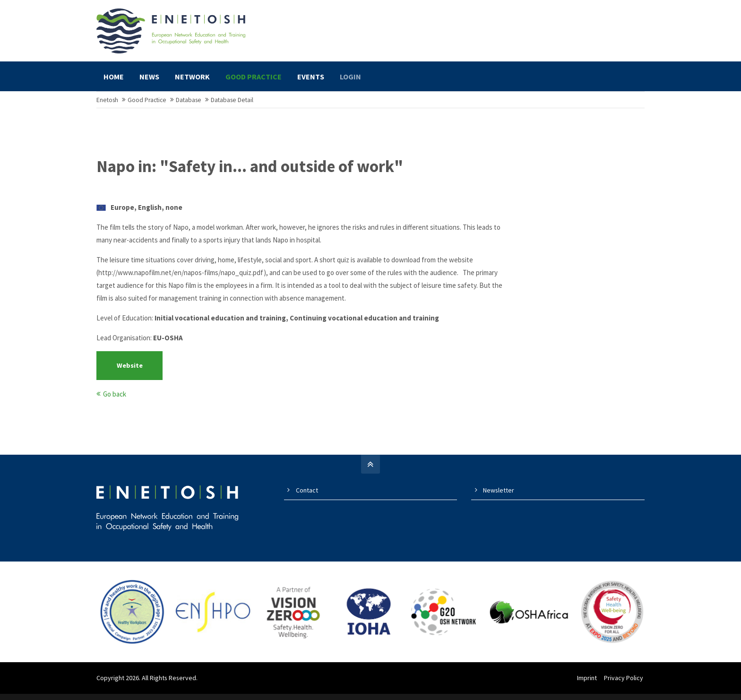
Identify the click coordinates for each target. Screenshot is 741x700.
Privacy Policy (625, 686)
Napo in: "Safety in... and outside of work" (250, 175)
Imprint (588, 686)
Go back (115, 402)
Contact (307, 499)
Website (130, 374)
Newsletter (499, 499)
